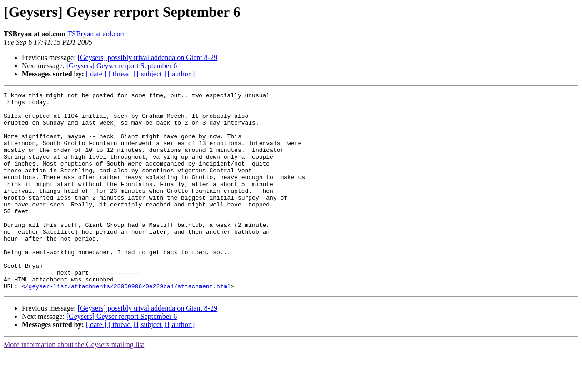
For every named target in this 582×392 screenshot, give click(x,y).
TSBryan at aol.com (96, 34)
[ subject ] (152, 74)
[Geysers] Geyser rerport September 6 (122, 66)
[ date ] (97, 74)
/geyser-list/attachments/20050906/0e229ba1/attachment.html (128, 326)
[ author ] (181, 74)
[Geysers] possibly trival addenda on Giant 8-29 (148, 58)
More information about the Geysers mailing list (74, 384)
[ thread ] (123, 74)
